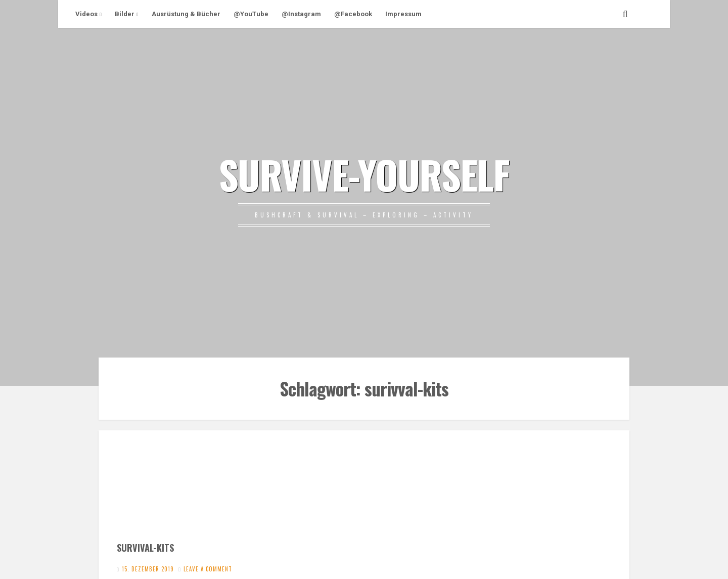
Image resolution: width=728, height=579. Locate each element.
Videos (86, 14)
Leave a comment (208, 569)
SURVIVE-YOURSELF (364, 174)
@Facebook (353, 14)
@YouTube (251, 14)
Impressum (403, 14)
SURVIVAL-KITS (145, 547)
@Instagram (301, 14)
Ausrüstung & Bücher (186, 14)
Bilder (125, 14)
